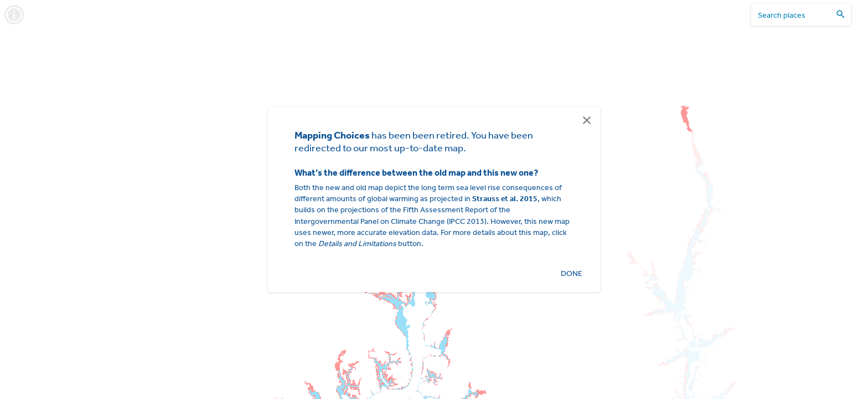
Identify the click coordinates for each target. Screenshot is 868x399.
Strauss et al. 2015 (505, 198)
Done (571, 273)
